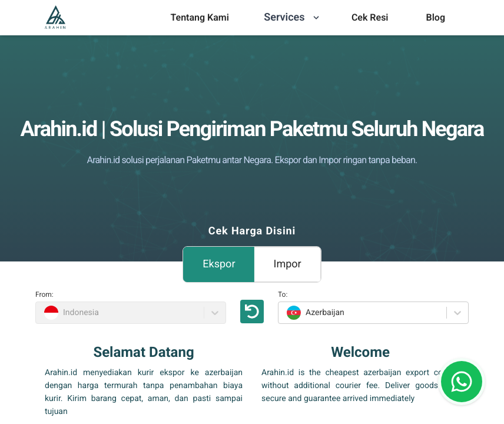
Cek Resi (370, 17)
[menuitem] (199, 18)
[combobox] (285, 313)
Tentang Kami (199, 17)
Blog (436, 17)
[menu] (199, 18)
